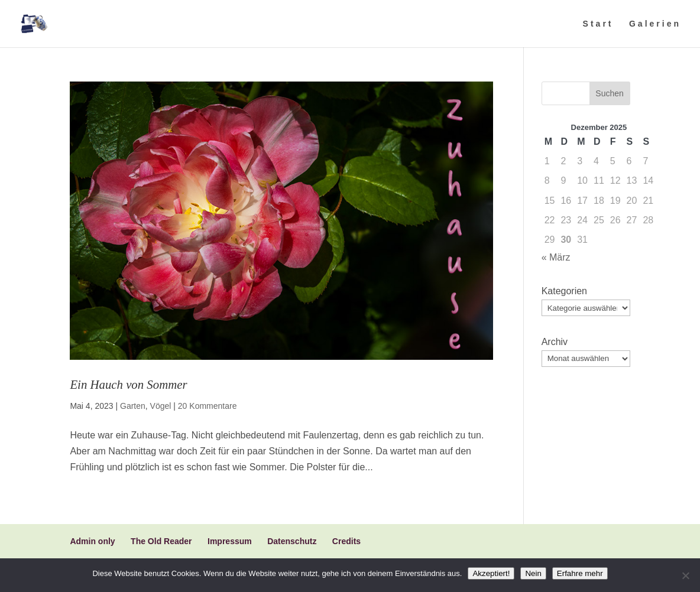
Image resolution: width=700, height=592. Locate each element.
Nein (533, 573)
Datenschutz (292, 541)
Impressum (230, 541)
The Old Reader (161, 541)
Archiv (555, 342)
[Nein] (685, 575)
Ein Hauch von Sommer (128, 384)
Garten (133, 406)
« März (556, 257)
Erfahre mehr (580, 573)
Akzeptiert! (491, 573)
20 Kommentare (208, 406)
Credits (346, 541)
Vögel (161, 406)
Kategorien (564, 291)
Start (598, 24)
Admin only (92, 541)
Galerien (655, 24)
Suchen (609, 93)
